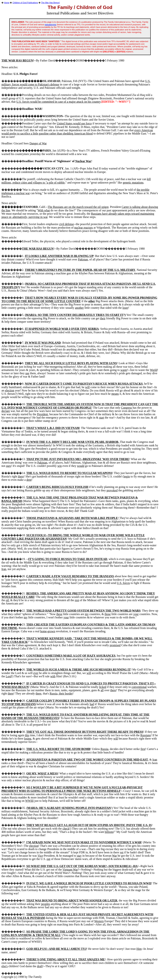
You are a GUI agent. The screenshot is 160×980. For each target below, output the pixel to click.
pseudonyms (50, 25)
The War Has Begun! (50, 3)
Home (7, 3)
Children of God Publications (25, 3)
